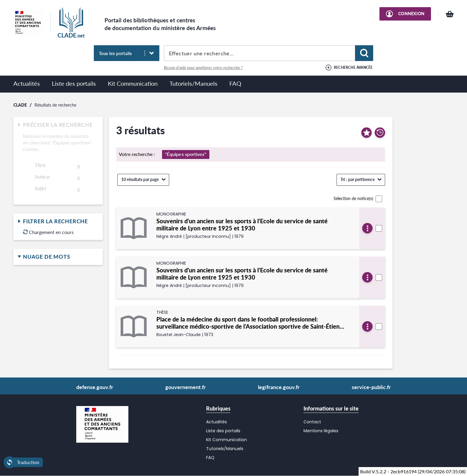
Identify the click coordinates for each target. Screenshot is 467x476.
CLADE (20, 105)
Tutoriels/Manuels (193, 83)
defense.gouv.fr (95, 387)
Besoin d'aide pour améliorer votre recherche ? (203, 68)
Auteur (42, 177)
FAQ (235, 83)
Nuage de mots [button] (58, 257)
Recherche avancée (353, 67)
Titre (40, 165)
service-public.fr (371, 387)
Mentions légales (321, 431)
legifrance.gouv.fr (279, 387)
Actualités (27, 83)
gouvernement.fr (186, 387)
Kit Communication (133, 83)
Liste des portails (74, 83)
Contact (312, 422)
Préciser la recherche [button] (58, 125)
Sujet (41, 188)
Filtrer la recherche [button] (58, 221)
